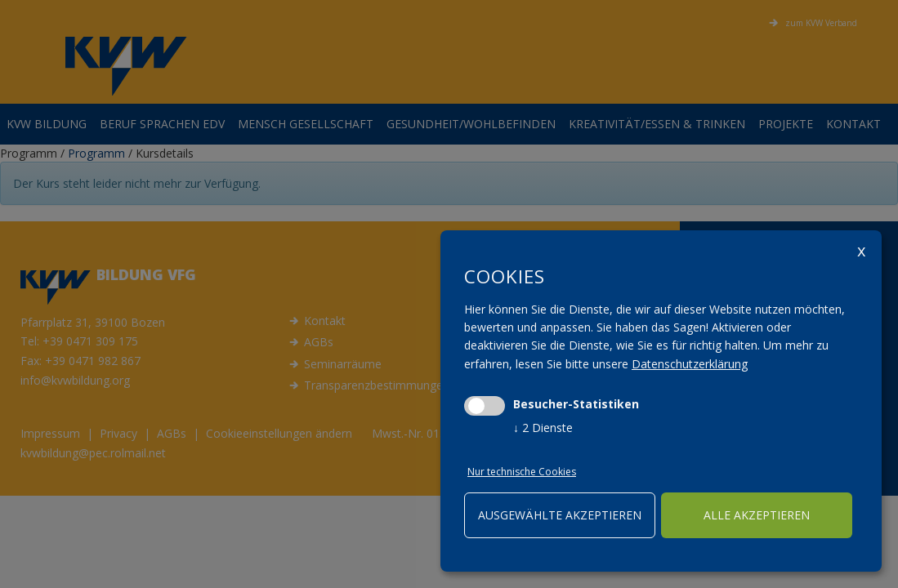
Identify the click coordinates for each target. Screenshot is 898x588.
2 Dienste (543, 428)
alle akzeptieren (757, 515)
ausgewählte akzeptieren (560, 515)
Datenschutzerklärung (690, 364)
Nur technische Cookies (522, 472)
